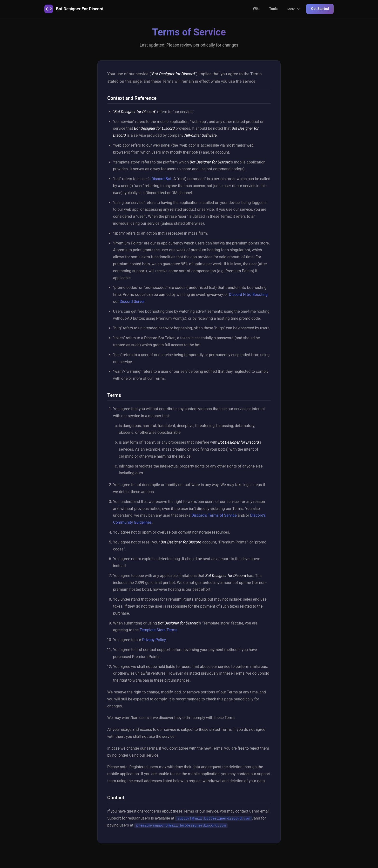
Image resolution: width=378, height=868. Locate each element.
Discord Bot (161, 179)
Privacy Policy (154, 640)
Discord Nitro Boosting (248, 295)
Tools (273, 9)
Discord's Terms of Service (214, 515)
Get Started (320, 9)
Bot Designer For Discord (74, 9)
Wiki (256, 9)
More (294, 9)
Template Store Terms (159, 630)
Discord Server (132, 302)
